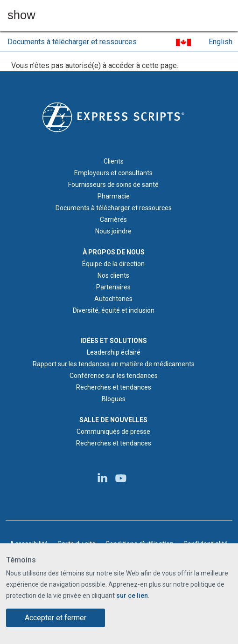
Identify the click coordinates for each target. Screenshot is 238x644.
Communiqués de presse (113, 432)
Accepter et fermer (56, 618)
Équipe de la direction (113, 264)
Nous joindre (113, 231)
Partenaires (113, 287)
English (220, 42)
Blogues (114, 399)
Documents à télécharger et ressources (72, 42)
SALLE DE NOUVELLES (113, 420)
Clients (114, 161)
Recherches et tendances (114, 387)
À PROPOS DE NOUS (114, 252)
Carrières (113, 219)
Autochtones (113, 299)
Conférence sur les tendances (114, 376)
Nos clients (113, 275)
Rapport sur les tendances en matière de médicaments (114, 364)
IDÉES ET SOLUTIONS (114, 341)
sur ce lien (132, 596)
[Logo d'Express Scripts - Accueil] (113, 116)
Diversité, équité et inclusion (114, 310)
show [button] (21, 15)
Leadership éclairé (114, 352)
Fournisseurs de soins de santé (113, 185)
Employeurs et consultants (113, 173)
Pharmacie (114, 196)
